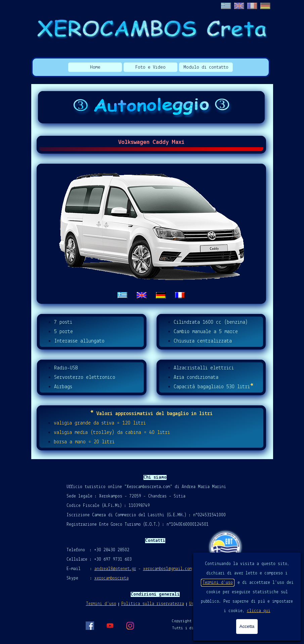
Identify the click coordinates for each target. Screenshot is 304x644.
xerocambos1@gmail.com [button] (167, 569)
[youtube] (110, 626)
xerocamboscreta (112, 578)
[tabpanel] (151, 234)
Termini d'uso (218, 583)
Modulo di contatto (206, 67)
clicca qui (259, 611)
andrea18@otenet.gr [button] (115, 569)
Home (95, 67)
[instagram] (130, 626)
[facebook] (90, 626)
